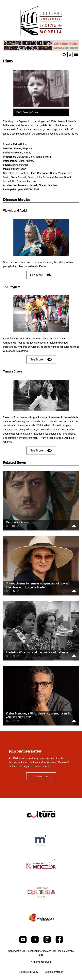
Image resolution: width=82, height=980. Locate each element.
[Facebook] (59, 942)
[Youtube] (23, 942)
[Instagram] (47, 942)
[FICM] (41, 21)
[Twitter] (35, 942)
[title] (41, 824)
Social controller (54, 972)
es (70, 55)
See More (41, 275)
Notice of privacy (29, 972)
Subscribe (41, 776)
